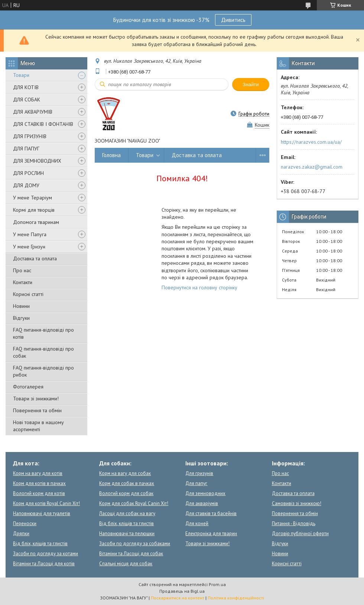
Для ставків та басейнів (211, 513)
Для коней (197, 523)
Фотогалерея (28, 387)
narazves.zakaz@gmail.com (312, 167)
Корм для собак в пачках (127, 483)
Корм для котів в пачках (39, 483)
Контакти (23, 282)
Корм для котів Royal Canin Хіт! (46, 503)
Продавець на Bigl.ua (182, 591)
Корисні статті (28, 294)
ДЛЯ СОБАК (27, 100)
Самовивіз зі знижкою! (297, 503)
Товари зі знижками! (36, 399)
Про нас (22, 270)
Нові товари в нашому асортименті (38, 426)
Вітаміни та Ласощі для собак (131, 554)
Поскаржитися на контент (178, 598)
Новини (21, 306)
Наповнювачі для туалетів (42, 513)
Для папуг (196, 483)
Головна (111, 155)
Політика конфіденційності (236, 598)
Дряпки (21, 534)
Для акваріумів (202, 503)
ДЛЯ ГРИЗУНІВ (30, 136)
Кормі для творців (34, 210)
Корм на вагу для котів (38, 473)
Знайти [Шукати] (251, 84)
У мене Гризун (29, 247)
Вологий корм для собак (126, 493)
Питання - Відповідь (294, 523)
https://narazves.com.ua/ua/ (311, 142)
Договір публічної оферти (300, 534)
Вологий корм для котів (39, 493)
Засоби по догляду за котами (45, 554)
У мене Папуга (30, 234)
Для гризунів (199, 473)
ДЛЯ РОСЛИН (28, 173)
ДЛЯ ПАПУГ (26, 149)
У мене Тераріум (32, 198)
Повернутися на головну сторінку (199, 287)
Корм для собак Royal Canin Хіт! (134, 503)
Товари (21, 75)
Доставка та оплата (35, 258)
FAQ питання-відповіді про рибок (43, 371)
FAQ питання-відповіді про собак (43, 352)
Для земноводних (205, 493)
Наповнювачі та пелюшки (127, 534)
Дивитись (233, 20)
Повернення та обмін (37, 410)
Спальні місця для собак (126, 564)
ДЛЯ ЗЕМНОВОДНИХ (37, 161)
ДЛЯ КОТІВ (26, 87)
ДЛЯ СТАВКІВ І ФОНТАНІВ (43, 124)
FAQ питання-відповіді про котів (43, 333)
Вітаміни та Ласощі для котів (44, 564)
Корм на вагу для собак (125, 473)
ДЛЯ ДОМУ (26, 185)
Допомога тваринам (36, 222)
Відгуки (21, 318)
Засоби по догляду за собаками (135, 544)
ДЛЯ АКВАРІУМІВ (33, 112)
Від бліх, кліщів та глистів (40, 544)
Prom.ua (217, 584)
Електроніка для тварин (211, 534)
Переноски (25, 523)
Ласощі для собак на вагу (127, 513)
